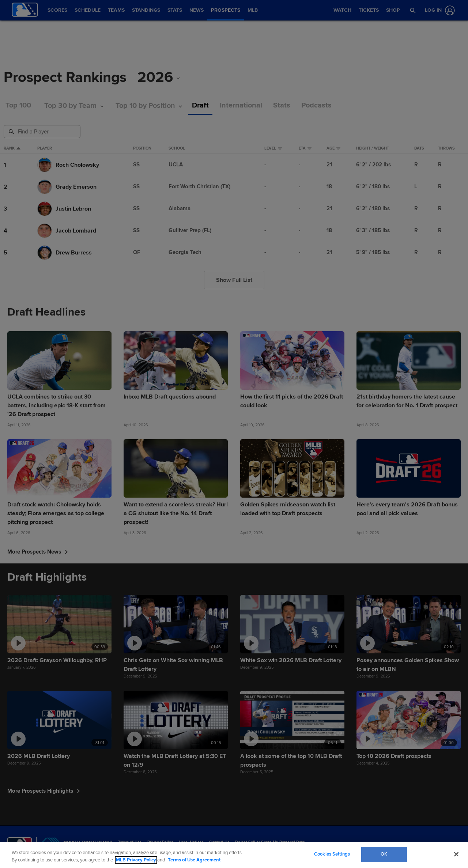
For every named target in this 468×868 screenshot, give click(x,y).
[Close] (456, 854)
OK (384, 854)
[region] (234, 855)
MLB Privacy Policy (136, 860)
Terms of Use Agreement (194, 860)
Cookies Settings (332, 854)
